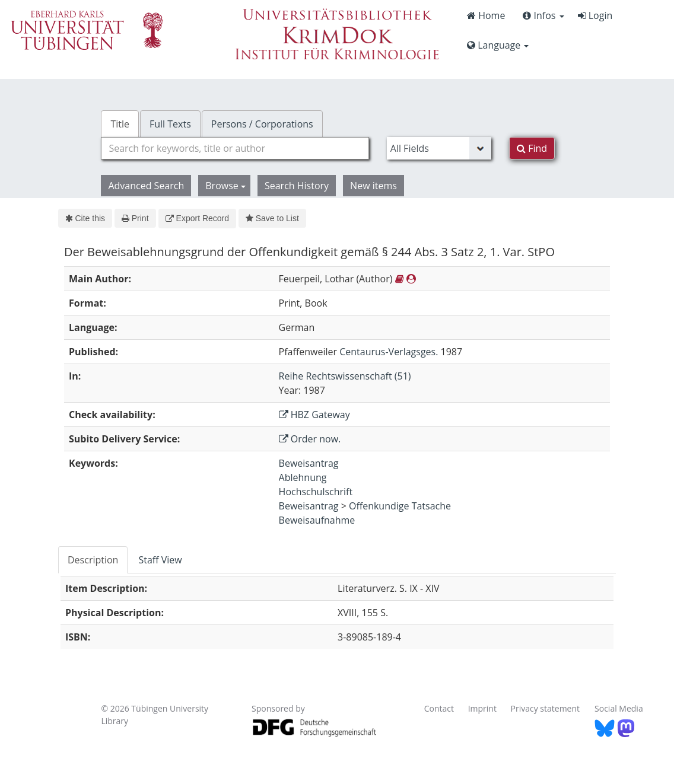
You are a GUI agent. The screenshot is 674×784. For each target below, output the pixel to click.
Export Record (197, 218)
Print (135, 218)
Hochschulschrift (316, 492)
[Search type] (439, 148)
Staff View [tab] (160, 560)
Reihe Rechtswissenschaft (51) (345, 376)
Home (486, 15)
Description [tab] (93, 560)
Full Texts (170, 124)
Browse (225, 186)
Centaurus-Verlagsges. (389, 352)
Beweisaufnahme (317, 520)
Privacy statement (546, 708)
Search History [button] (297, 186)
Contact (439, 708)
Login (595, 15)
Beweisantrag (309, 463)
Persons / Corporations (262, 124)
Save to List (272, 218)
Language (498, 45)
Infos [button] (543, 15)
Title (120, 124)
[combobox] (235, 148)
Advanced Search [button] (146, 186)
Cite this (85, 218)
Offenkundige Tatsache (400, 506)
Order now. (310, 439)
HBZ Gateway (314, 415)
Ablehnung (303, 477)
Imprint (482, 708)
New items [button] (373, 186)
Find (532, 148)
